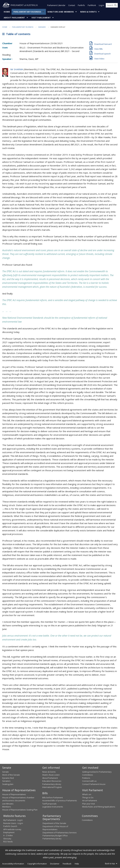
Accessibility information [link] (13, 864)
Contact (72, 6)
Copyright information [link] (37, 864)
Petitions (86, 778)
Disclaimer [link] (55, 864)
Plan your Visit (88, 804)
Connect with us (89, 781)
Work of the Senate (11, 775)
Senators (6, 781)
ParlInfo (81, 6)
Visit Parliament (41, 18)
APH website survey (12, 829)
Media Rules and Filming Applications (99, 807)
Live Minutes (8, 804)
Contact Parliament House (94, 784)
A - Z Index (8, 836)
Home (7, 12)
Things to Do (88, 798)
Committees (87, 820)
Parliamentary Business (27, 12)
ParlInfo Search (10, 826)
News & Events (88, 12)
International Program (52, 787)
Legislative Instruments (53, 807)
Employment (9, 833)
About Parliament (14, 18)
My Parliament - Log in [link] (13, 820)
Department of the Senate (54, 823)
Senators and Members (61, 12)
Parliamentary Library (52, 784)
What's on (87, 795)
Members (7, 807)
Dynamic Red (8, 778)
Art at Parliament (90, 801)
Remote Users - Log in (13, 823)
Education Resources (52, 781)
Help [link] (77, 864)
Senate (5, 772)
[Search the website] (112, 6)
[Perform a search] (115, 6)
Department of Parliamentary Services (60, 833)
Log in (101, 6)
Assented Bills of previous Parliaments (60, 801)
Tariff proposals (49, 804)
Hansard (42, 27)
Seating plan (8, 784)
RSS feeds (8, 842)
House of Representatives (14, 795)
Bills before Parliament (52, 798)
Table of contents (16, 34)
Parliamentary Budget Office (55, 836)
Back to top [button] (111, 864)
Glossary (7, 839)
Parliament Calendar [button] (56, 6)
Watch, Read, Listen (51, 775)
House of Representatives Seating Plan (20, 810)
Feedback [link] (67, 864)
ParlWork (92, 6)
